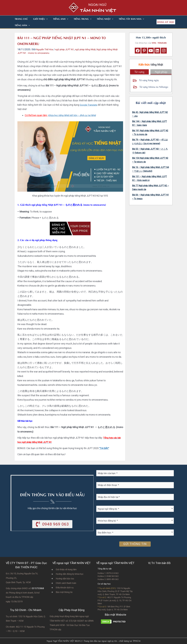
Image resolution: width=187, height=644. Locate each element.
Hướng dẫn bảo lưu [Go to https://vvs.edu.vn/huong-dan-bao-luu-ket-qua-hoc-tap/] (65, 572)
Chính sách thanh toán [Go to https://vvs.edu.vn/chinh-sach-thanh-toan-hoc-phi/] (66, 577)
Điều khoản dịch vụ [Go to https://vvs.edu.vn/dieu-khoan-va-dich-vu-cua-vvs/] (65, 581)
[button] (43, 19)
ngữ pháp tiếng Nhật (88, 43)
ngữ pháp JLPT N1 (66, 43)
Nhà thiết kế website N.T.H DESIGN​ (101, 640)
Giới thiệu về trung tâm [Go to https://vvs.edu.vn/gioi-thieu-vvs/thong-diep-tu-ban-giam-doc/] (66, 563)
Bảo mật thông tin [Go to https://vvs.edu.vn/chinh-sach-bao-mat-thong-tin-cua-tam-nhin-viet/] (64, 586)
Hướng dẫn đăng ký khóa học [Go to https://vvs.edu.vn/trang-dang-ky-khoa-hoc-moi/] (70, 568)
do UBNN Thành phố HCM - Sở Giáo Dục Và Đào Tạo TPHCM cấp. (72, 619)
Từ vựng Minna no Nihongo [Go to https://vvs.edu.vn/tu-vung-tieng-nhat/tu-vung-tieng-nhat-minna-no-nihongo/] (154, 80)
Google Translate (89, 98)
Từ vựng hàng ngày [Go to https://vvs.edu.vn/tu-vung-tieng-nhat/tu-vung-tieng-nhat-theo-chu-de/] (149, 74)
